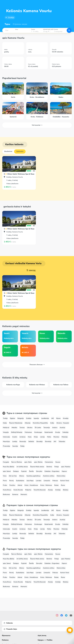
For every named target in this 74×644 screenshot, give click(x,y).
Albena (22, 476)
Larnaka (39, 481)
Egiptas (13, 418)
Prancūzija (6, 446)
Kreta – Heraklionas (31, 485)
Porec (5, 481)
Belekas (66, 490)
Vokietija (65, 432)
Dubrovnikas (61, 476)
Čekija (22, 446)
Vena (5, 476)
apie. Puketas (66, 467)
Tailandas (62, 441)
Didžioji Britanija (17, 432)
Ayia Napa (30, 481)
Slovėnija (48, 441)
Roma (63, 485)
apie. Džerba (38, 462)
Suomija (15, 446)
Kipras (58, 418)
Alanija (50, 490)
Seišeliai (31, 441)
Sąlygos (41, 640)
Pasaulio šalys (10, 629)
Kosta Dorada (18, 490)
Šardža (31, 471)
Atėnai (20, 485)
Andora (55, 428)
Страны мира (20, 24)
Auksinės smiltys (49, 476)
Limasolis (47, 481)
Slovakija (39, 441)
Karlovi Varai (65, 481)
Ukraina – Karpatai (63, 423)
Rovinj (11, 481)
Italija (5, 423)
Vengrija (6, 432)
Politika (49, 640)
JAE (53, 418)
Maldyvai (6, 428)
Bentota (49, 467)
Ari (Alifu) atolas (22, 467)
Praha (5, 485)
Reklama (5, 640)
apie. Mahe (28, 462)
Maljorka (28, 490)
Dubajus (16, 471)
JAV (55, 441)
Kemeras (15, 494)
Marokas (56, 437)
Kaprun (64, 471)
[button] (8, 30)
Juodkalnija (45, 418)
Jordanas (22, 437)
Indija (52, 423)
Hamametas (49, 462)
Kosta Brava (7, 490)
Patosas (55, 481)
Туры (7, 24)
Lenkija (15, 441)
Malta (49, 437)
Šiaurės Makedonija (16, 423)
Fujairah (24, 471)
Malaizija (65, 437)
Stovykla (39, 471)
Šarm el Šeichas (17, 462)
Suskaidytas (20, 481)
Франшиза (6, 635)
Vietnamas (28, 432)
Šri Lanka (38, 428)
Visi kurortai (37, 125)
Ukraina (30, 428)
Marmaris (24, 494)
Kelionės (8, 623)
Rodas (56, 485)
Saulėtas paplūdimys (33, 476)
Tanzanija (47, 428)
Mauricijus (6, 441)
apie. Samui (7, 471)
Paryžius (12, 485)
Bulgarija (21, 418)
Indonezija (6, 437)
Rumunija (23, 441)
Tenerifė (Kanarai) (40, 490)
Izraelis (15, 437)
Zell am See (13, 476)
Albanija (28, 423)
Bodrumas (6, 494)
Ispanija (36, 418)
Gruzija (58, 432)
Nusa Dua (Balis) (9, 467)
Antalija (58, 490)
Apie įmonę (42, 635)
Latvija (42, 437)
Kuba (30, 437)
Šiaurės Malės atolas (37, 467)
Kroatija (66, 418)
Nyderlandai (49, 432)
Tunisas (22, 428)
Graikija (11, 17)
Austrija (62, 428)
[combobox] (8, 30)
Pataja (57, 467)
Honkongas (38, 432)
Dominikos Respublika (40, 423)
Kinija (36, 437)
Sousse (58, 462)
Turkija (5, 418)
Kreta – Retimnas (46, 485)
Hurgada (6, 462)
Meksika (14, 428)
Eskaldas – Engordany (52, 471)
